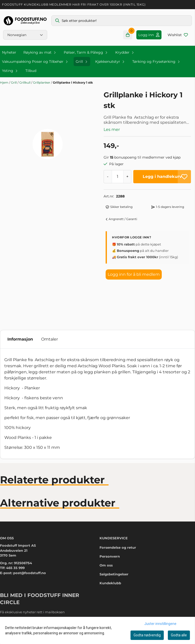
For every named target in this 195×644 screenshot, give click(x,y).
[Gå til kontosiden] (149, 35)
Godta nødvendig (147, 635)
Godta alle (179, 635)
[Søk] (122, 21)
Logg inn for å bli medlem (134, 274)
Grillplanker (42, 82)
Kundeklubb (110, 545)
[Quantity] (118, 177)
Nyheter (9, 52)
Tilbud (31, 71)
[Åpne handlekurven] (128, 35)
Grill (14, 82)
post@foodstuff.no (30, 535)
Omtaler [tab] (50, 301)
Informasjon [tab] (20, 301)
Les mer (112, 129)
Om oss (106, 527)
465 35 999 (15, 530)
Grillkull (25, 82)
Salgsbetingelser (114, 536)
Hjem (5, 82)
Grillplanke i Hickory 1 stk (73, 82)
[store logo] (25, 21)
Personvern (110, 518)
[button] (184, 177)
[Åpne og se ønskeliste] (178, 35)
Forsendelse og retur (118, 509)
